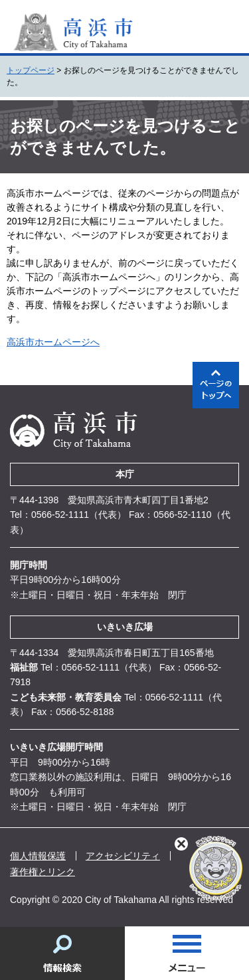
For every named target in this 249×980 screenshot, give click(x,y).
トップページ (31, 70)
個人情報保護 (38, 856)
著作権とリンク (42, 872)
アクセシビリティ (123, 856)
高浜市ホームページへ (53, 342)
